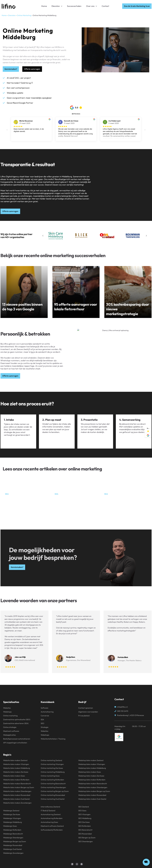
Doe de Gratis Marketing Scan (137, 6)
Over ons (92, 6)
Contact (105, 6)
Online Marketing (24, 15)
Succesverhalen (74, 6)
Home (44, 6)
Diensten (57, 6)
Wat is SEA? (111, 497)
